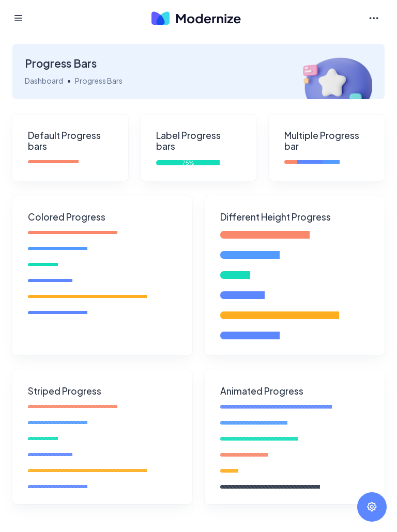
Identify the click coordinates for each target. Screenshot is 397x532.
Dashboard (44, 81)
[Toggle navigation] (374, 18)
